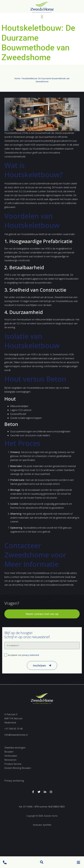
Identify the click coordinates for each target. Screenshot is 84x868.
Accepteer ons (24, 655)
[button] (42, 862)
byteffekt (47, 825)
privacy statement (31, 655)
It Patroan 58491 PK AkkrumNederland (13, 718)
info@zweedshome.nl (16, 735)
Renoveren (10, 760)
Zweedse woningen (15, 748)
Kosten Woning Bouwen (18, 768)
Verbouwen (11, 756)
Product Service (13, 764)
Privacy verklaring (14, 781)
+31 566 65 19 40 (14, 729)
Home (17, 78)
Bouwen (9, 752)
